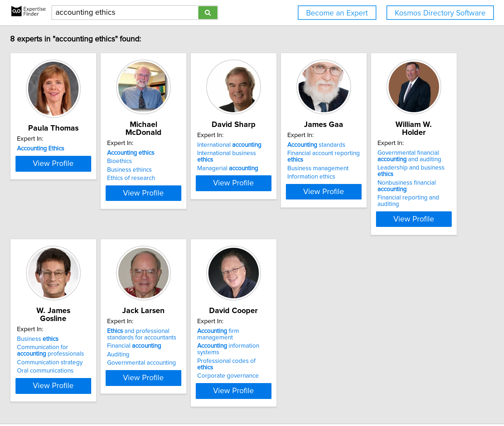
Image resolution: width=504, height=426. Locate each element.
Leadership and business (85, 322)
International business (297, 153)
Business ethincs (173, 162)
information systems (410, 316)
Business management (398, 162)
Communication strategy (184, 331)
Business (171, 308)
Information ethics (391, 170)
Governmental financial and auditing (74, 311)
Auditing (270, 331)
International (291, 145)
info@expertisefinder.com (191, 400)
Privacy (251, 400)
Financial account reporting (412, 153)
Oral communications (179, 339)
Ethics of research (175, 170)
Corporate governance (398, 333)
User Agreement (282, 400)
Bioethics (163, 153)
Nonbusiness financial (87, 331)
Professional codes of (405, 325)
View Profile (88, 196)
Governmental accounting (293, 339)
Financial (286, 322)
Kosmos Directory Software (440, 13)
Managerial (289, 162)
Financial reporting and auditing (85, 339)
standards (396, 145)
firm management (406, 308)
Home (231, 400)
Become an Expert (337, 13)
